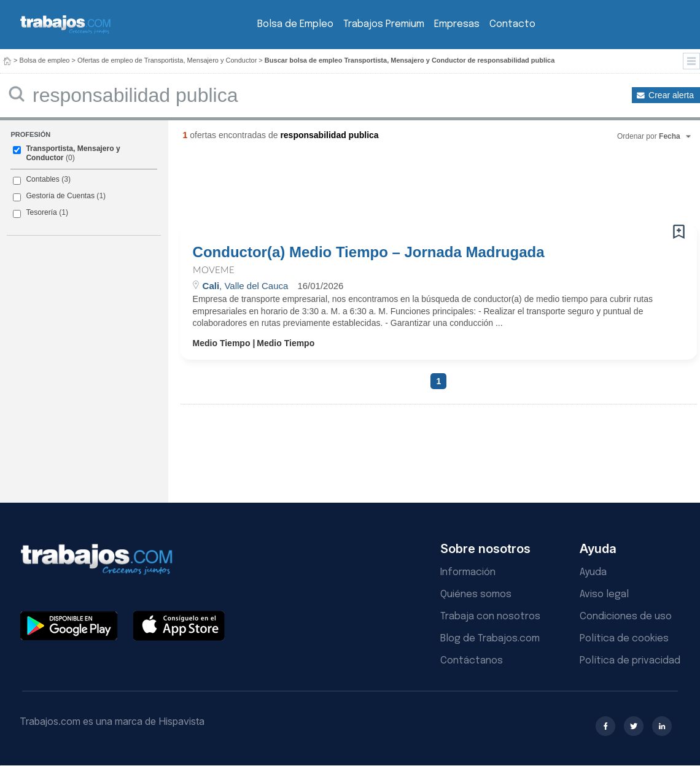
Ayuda (593, 572)
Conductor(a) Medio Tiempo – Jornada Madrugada (369, 252)
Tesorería (41, 212)
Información (468, 572)
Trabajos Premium (384, 24)
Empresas (457, 24)
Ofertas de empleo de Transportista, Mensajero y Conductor (167, 60)
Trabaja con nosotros (490, 617)
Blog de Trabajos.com (490, 639)
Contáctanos (472, 661)
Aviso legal (604, 594)
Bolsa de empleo (45, 60)
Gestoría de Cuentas (60, 196)
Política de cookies (624, 639)
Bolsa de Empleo (295, 24)
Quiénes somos (476, 594)
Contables (42, 179)
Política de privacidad (630, 661)
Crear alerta (671, 95)
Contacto (512, 24)
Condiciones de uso (626, 617)
